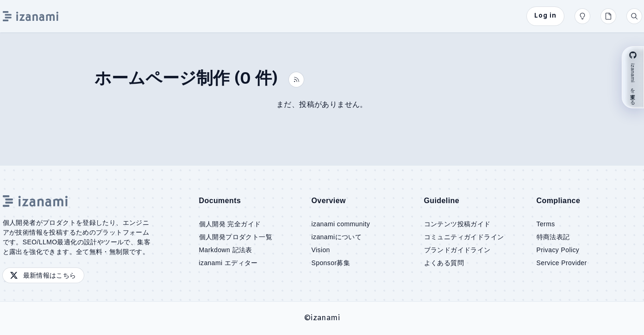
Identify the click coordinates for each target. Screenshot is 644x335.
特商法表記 (553, 237)
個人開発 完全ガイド (230, 224)
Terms (546, 224)
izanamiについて (337, 237)
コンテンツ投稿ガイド (457, 224)
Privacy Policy (558, 250)
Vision (321, 250)
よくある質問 (444, 263)
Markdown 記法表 (226, 250)
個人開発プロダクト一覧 (236, 237)
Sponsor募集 (331, 263)
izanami (325, 318)
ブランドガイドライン (457, 250)
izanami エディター (228, 263)
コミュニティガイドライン (464, 237)
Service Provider (562, 263)
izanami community (341, 224)
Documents (220, 201)
